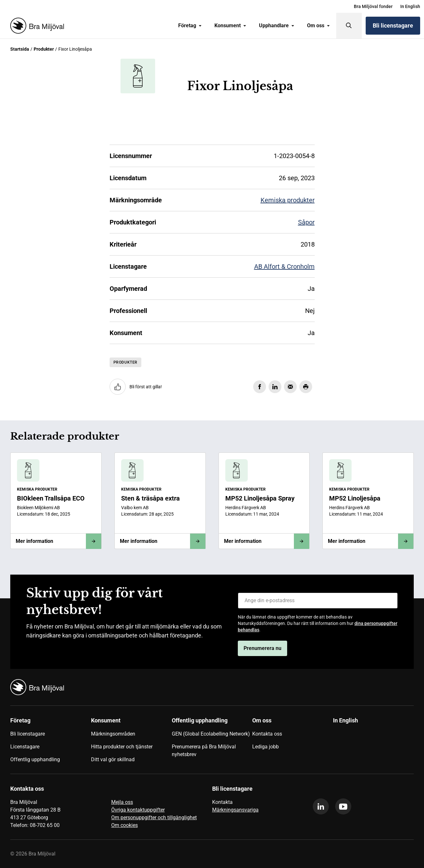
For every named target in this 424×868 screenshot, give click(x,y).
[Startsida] (36, 26)
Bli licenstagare (393, 25)
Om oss (318, 25)
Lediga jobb (266, 747)
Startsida (20, 49)
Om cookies (125, 825)
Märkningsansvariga (235, 810)
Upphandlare (277, 25)
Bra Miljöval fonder (373, 6)
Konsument (230, 25)
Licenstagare (25, 747)
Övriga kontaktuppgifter (138, 810)
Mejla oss (122, 802)
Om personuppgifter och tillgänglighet (154, 817)
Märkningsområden (113, 734)
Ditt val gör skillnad (113, 759)
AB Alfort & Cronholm (284, 266)
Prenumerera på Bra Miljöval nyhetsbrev (204, 750)
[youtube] (343, 806)
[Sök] (349, 26)
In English (410, 6)
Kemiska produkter (288, 200)
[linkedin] (321, 806)
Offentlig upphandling (35, 759)
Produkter (44, 49)
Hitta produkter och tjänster (122, 747)
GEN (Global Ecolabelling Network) (211, 734)
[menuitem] (373, 6)
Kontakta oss (267, 734)
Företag (190, 25)
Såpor (306, 222)
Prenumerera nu (262, 648)
